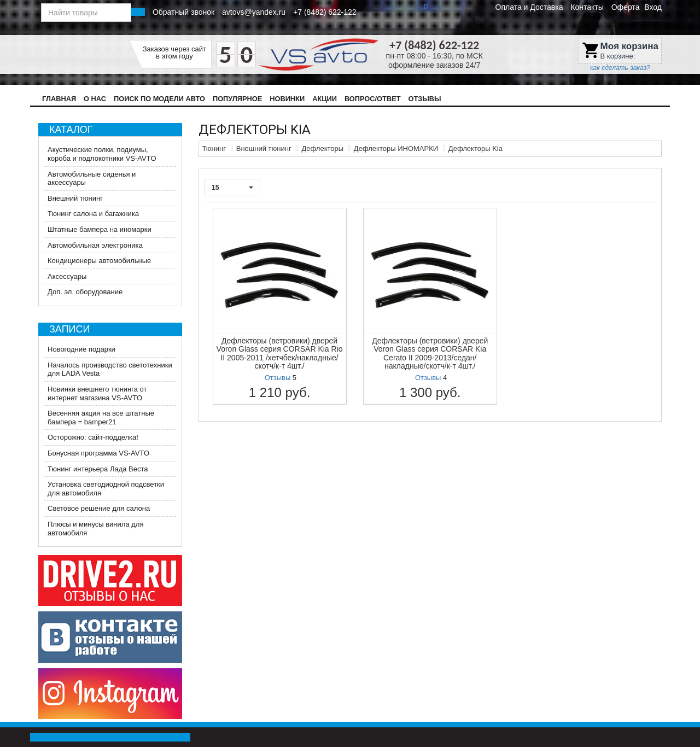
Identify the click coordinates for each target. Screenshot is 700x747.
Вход (653, 7)
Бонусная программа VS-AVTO (98, 453)
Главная (59, 99)
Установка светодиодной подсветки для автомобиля (106, 489)
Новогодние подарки (81, 349)
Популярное (237, 99)
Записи (70, 329)
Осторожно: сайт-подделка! (93, 437)
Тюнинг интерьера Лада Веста (98, 469)
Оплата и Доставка (529, 7)
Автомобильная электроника (95, 245)
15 (232, 187)
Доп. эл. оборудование (85, 292)
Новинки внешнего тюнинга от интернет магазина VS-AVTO (97, 393)
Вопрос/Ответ (373, 99)
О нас (95, 99)
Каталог (71, 130)
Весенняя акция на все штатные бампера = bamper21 (101, 418)
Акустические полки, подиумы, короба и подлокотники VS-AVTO (102, 154)
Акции (325, 99)
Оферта (626, 7)
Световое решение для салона (99, 508)
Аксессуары (67, 276)
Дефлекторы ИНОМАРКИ (396, 148)
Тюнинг (214, 148)
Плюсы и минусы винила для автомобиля (95, 529)
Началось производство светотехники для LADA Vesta (110, 369)
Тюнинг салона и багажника (93, 214)
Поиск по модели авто (159, 99)
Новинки (287, 99)
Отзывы (424, 99)
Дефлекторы (322, 148)
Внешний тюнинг (75, 198)
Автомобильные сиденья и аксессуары (92, 179)
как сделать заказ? (620, 68)
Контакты (587, 7)
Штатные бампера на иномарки (100, 229)
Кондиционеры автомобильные (99, 261)
